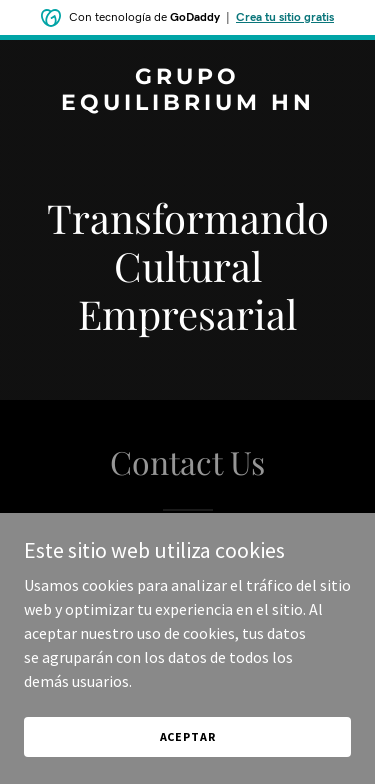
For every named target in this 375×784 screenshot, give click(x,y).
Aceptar (188, 736)
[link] (187, 104)
